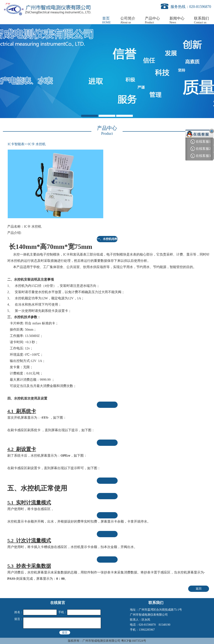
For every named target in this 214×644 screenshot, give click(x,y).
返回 (199, 589)
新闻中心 (177, 20)
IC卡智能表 (16, 144)
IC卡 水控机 (37, 144)
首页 (106, 20)
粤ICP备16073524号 (134, 641)
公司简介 (128, 20)
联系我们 (202, 20)
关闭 (212, 131)
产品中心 (152, 20)
